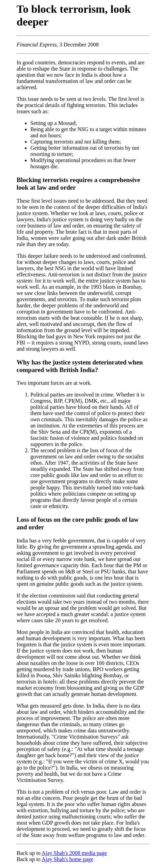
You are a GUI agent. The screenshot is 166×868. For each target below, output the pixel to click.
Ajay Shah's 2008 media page (74, 853)
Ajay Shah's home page (67, 859)
